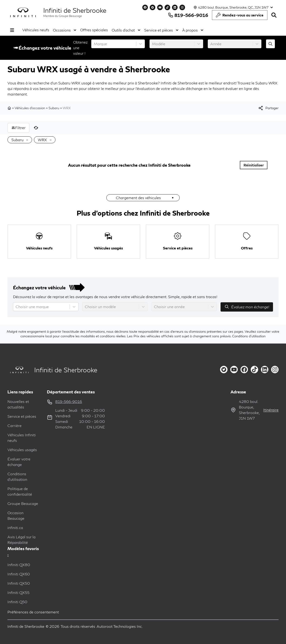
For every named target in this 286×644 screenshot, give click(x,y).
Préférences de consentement (33, 612)
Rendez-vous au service (240, 16)
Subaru (54, 108)
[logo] (23, 12)
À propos (193, 30)
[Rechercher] (274, 15)
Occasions (65, 30)
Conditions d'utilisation (249, 336)
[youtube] (234, 370)
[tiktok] (254, 370)
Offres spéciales (94, 30)
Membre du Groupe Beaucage (63, 16)
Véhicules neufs (36, 30)
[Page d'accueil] (18, 370)
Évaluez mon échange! (247, 307)
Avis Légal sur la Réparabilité (21, 540)
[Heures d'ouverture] (233, 7)
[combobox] (94, 44)
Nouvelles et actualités (18, 404)
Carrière (15, 426)
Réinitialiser (254, 165)
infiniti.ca (15, 528)
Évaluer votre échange (19, 462)
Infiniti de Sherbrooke (75, 10)
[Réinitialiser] (36, 128)
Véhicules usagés (22, 450)
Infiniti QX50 (19, 583)
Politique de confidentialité (20, 491)
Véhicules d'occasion (30, 108)
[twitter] (224, 370)
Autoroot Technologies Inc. (120, 626)
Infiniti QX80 (19, 565)
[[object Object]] (268, 108)
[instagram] (275, 370)
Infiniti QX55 (18, 592)
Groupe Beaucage (23, 503)
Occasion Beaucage (16, 515)
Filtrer (18, 128)
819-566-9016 (188, 15)
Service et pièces (161, 30)
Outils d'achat (126, 30)
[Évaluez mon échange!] (270, 44)
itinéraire (271, 410)
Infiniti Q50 (17, 602)
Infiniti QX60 (19, 574)
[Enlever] (26, 140)
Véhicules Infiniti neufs (22, 438)
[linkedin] (265, 370)
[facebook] (244, 370)
